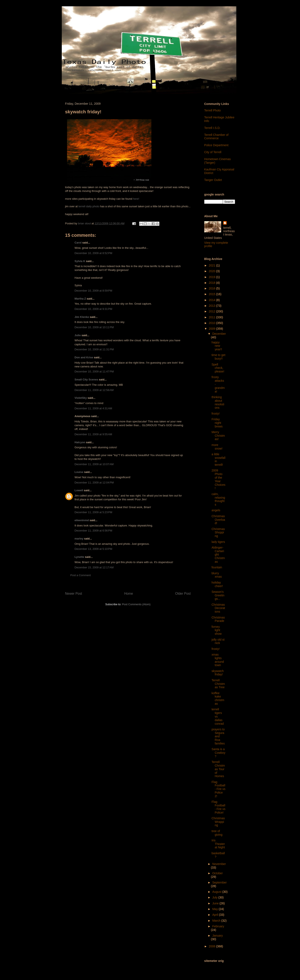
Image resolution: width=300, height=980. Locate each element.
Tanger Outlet (213, 180)
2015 (212, 294)
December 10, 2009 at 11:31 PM (94, 349)
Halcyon (80, 442)
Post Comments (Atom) (136, 604)
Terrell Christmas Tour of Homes (218, 769)
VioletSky (81, 398)
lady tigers (218, 542)
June (216, 903)
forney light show (217, 630)
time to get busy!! (218, 357)
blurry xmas (217, 575)
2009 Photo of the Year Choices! (218, 479)
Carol (78, 243)
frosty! (215, 414)
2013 (212, 306)
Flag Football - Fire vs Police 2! (218, 789)
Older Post (183, 594)
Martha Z (80, 299)
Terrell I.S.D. (212, 128)
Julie (78, 335)
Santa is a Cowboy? (218, 753)
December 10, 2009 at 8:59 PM (93, 291)
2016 (212, 288)
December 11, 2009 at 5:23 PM (93, 512)
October (218, 873)
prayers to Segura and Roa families (218, 736)
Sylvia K (80, 261)
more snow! (217, 447)
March (217, 921)
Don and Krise (84, 357)
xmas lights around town (218, 660)
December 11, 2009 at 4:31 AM (93, 408)
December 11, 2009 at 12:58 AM (94, 390)
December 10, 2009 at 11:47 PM (94, 372)
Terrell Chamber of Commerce (216, 137)
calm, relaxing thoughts (218, 499)
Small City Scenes (86, 380)
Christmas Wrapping (218, 822)
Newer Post (74, 594)
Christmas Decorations (218, 608)
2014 (212, 300)
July (215, 897)
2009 (212, 329)
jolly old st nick (218, 641)
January (218, 936)
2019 (212, 277)
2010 (212, 323)
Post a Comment (81, 575)
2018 (212, 283)
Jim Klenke (82, 317)
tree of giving (217, 833)
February (218, 926)
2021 (212, 265)
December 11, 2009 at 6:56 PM (93, 531)
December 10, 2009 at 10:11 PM (94, 327)
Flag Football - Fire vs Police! (218, 807)
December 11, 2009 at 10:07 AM (94, 464)
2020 (212, 271)
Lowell (79, 490)
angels (216, 510)
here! (136, 199)
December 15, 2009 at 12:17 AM (94, 567)
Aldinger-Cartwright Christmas (218, 555)
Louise (79, 472)
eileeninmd (82, 520)
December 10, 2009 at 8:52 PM (93, 253)
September (219, 882)
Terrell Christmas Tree (218, 684)
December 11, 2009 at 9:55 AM (93, 434)
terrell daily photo (89, 206)
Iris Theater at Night (218, 844)
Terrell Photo (213, 110)
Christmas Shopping (218, 533)
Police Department (216, 145)
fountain (217, 567)
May (215, 909)
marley (79, 539)
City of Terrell (213, 152)
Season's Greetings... (218, 595)
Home (129, 594)
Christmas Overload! (218, 520)
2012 (212, 311)
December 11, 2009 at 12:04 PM (94, 483)
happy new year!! (217, 346)
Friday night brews (217, 423)
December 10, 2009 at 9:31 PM (93, 309)
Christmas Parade (218, 619)
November (219, 864)
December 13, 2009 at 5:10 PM (93, 549)
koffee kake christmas (218, 698)
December (219, 334)
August (217, 892)
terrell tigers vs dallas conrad (218, 716)
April (216, 915)
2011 (212, 317)
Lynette (79, 557)
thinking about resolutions (218, 402)
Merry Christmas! (218, 436)
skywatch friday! (218, 673)
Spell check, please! (218, 368)
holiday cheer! (217, 584)
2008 (212, 946)
